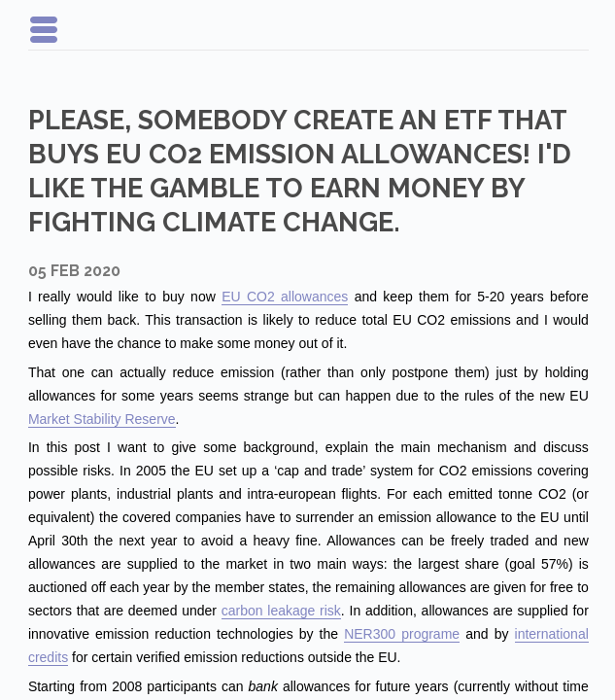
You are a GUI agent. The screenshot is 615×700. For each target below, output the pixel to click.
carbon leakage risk (281, 611)
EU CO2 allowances (285, 297)
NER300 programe (402, 634)
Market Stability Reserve (102, 419)
